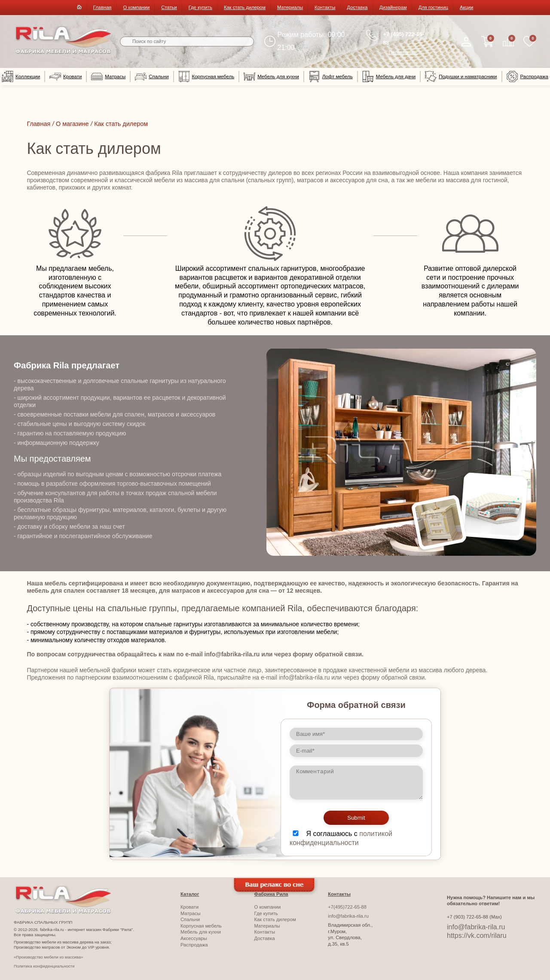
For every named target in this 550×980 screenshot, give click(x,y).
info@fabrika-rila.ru (348, 916)
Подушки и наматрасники (461, 77)
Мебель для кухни (271, 77)
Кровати (66, 77)
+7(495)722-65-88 (347, 907)
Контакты (325, 7)
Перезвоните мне (403, 56)
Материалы (290, 7)
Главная (102, 7)
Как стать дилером (245, 7)
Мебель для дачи (389, 77)
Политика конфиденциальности (44, 966)
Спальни (152, 77)
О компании (137, 7)
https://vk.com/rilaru (477, 936)
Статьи (169, 7)
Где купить (200, 7)
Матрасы (108, 77)
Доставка (357, 7)
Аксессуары (194, 938)
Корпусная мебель (206, 77)
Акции (466, 7)
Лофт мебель (331, 77)
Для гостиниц (433, 7)
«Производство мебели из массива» (48, 957)
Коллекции (21, 77)
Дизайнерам (393, 7)
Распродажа (527, 77)
